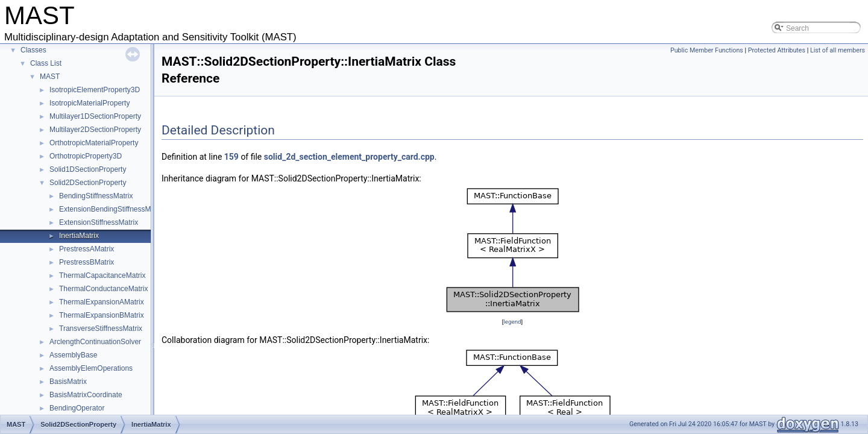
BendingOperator (77, 408)
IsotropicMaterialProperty (90, 103)
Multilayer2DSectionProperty (95, 130)
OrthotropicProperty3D (86, 156)
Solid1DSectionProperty (88, 169)
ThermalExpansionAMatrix (102, 302)
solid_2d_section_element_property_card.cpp (349, 157)
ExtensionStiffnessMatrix (99, 222)
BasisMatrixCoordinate (86, 395)
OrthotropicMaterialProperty (94, 143)
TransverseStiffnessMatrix (101, 329)
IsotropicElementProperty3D (95, 90)
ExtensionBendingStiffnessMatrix (112, 209)
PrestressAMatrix (86, 249)
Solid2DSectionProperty (88, 183)
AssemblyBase (73, 355)
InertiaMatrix (79, 236)
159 (231, 157)
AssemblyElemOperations (91, 368)
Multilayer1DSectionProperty (95, 116)
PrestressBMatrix (86, 262)
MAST (50, 77)
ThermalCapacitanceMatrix (102, 275)
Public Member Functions (707, 50)
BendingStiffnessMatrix (96, 196)
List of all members (838, 50)
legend (512, 322)
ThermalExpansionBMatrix (102, 315)
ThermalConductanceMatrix (103, 289)
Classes (33, 50)
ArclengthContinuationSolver (95, 342)
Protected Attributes (777, 50)
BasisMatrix (68, 382)
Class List (46, 63)
